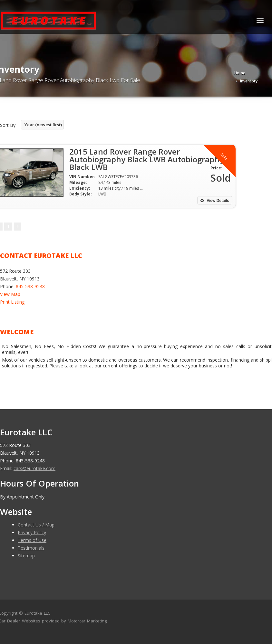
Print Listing (12, 302)
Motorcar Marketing (87, 621)
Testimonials (31, 548)
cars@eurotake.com (34, 468)
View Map (10, 294)
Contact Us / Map (36, 525)
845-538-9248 (30, 286)
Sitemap (26, 556)
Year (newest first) (43, 125)
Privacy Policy (32, 532)
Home (240, 73)
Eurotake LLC (37, 613)
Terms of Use (32, 540)
